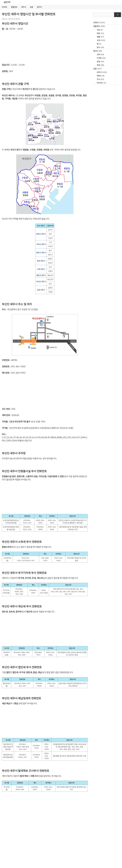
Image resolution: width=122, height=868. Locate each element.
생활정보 (14, 7)
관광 (98, 33)
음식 (98, 47)
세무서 (24, 7)
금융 (31, 7)
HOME (4, 7)
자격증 (99, 58)
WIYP (7, 2)
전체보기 (96, 23)
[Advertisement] (45, 47)
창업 (98, 62)
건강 (98, 30)
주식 (98, 79)
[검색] (118, 15)
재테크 (99, 76)
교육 (98, 54)
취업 (98, 65)
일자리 (39, 7)
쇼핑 (98, 40)
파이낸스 (100, 83)
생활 (98, 37)
